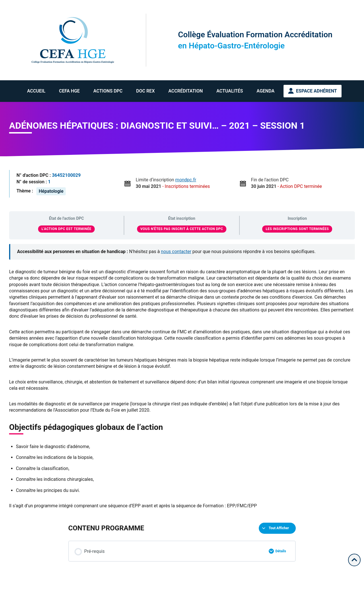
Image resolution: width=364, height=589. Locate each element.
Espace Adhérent (317, 91)
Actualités (230, 91)
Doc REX (145, 91)
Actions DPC (108, 91)
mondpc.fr (186, 180)
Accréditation (186, 91)
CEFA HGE (70, 91)
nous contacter (176, 252)
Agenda (265, 91)
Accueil (36, 91)
